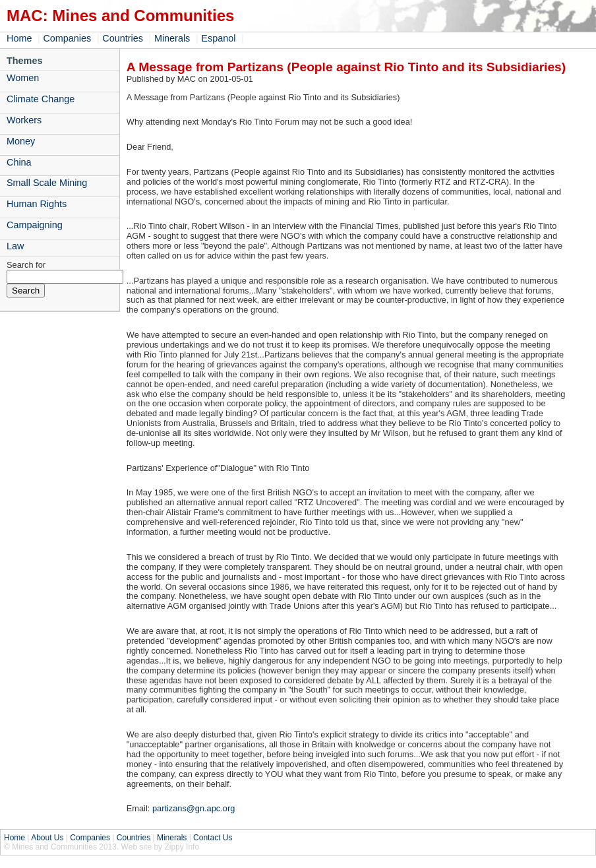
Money (21, 141)
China (19, 162)
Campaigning (35, 225)
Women (23, 78)
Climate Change (41, 99)
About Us (47, 838)
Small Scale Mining (47, 183)
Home (19, 38)
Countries (123, 38)
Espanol (218, 38)
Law (15, 246)
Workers (24, 120)
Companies (67, 38)
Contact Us (213, 838)
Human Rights (37, 204)
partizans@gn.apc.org (194, 808)
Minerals (172, 38)
